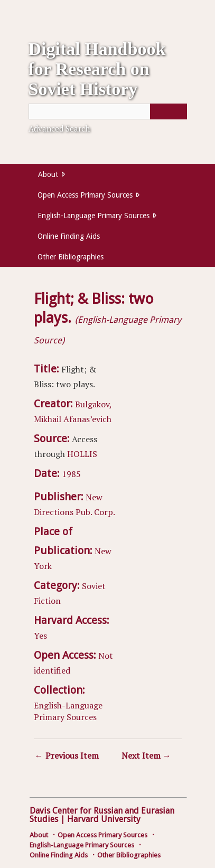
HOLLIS (82, 454)
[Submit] (169, 111)
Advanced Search (59, 128)
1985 (71, 474)
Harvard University (104, 819)
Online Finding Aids (69, 236)
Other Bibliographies (71, 257)
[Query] (108, 111)
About (48, 174)
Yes (40, 636)
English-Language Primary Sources (94, 216)
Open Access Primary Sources (85, 195)
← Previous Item (67, 755)
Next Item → (146, 755)
